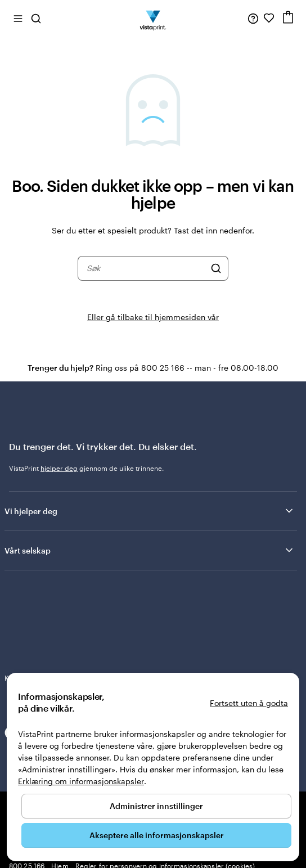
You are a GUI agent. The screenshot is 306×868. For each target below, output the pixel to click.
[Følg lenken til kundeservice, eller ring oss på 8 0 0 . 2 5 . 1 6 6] (253, 18)
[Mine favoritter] (269, 18)
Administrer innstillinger (156, 806)
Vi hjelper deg (150, 511)
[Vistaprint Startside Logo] (153, 18)
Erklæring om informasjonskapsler (81, 781)
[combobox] (146, 268)
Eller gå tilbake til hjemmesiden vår (153, 317)
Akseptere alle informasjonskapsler (157, 835)
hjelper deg (59, 468)
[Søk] (216, 268)
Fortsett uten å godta (249, 703)
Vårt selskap (150, 550)
